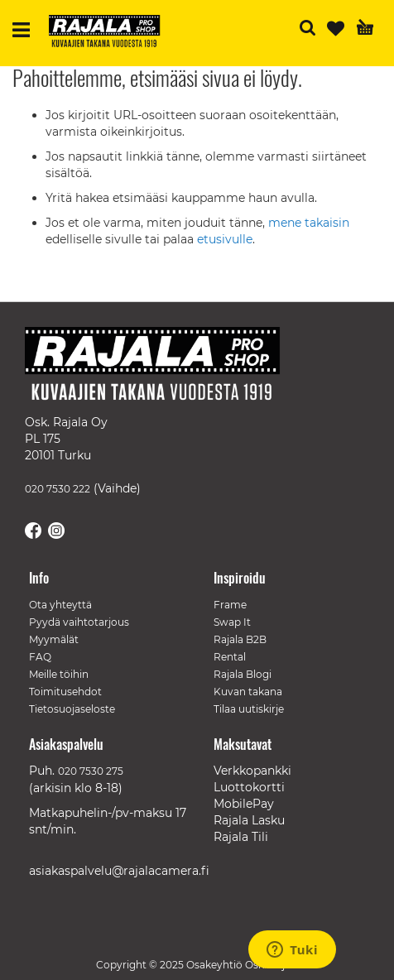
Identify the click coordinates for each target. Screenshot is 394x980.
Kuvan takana (248, 692)
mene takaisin (309, 223)
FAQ (40, 657)
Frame (230, 605)
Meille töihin (59, 674)
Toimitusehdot (65, 692)
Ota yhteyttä (60, 605)
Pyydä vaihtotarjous (79, 622)
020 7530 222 (58, 489)
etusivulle (225, 239)
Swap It (232, 622)
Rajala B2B (240, 639)
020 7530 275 (91, 771)
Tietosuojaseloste (72, 709)
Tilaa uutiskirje (249, 709)
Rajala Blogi (243, 674)
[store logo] (111, 33)
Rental (230, 657)
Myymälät (54, 639)
